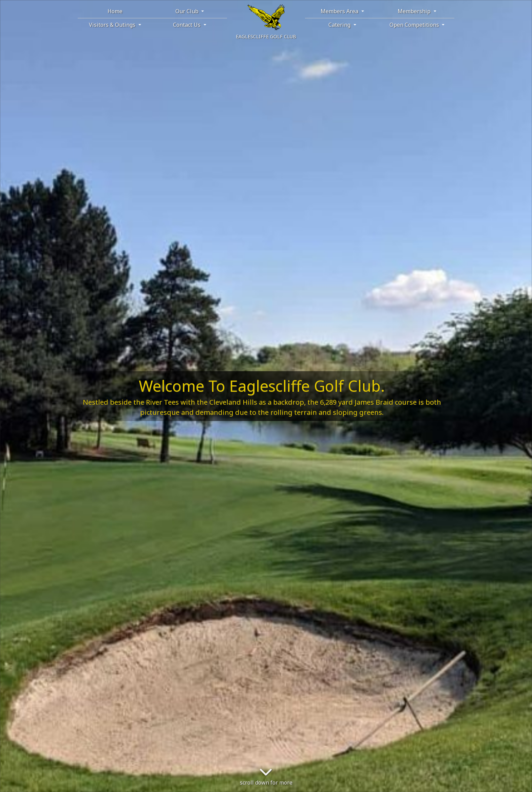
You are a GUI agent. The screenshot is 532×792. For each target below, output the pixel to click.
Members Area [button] (340, 11)
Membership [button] (415, 11)
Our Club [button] (188, 11)
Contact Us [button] (187, 25)
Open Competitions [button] (415, 25)
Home (115, 11)
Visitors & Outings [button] (113, 25)
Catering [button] (340, 25)
